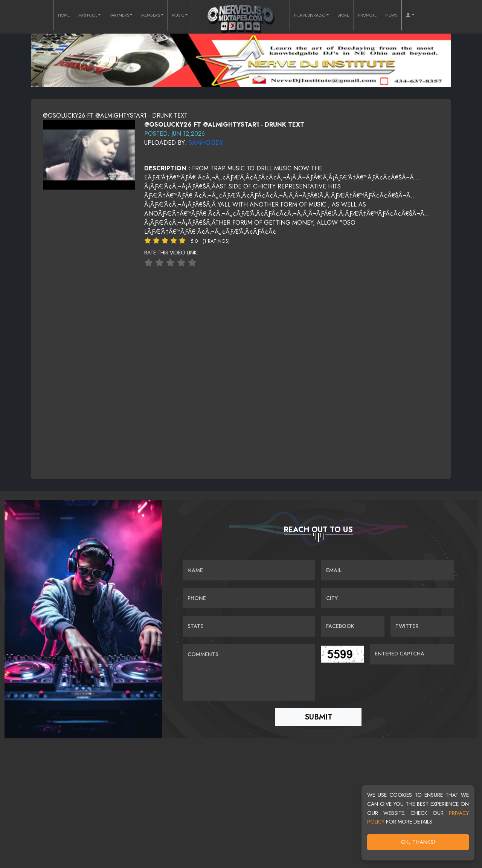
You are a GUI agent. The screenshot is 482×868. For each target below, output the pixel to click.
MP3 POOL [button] (88, 15)
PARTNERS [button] (119, 15)
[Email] (387, 571)
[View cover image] (89, 154)
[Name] (249, 571)
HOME (64, 15)
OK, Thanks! (418, 842)
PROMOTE (367, 15)
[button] (410, 15)
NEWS (391, 15)
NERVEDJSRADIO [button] (310, 15)
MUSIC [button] (178, 15)
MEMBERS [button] (151, 15)
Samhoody (206, 143)
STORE (343, 15)
